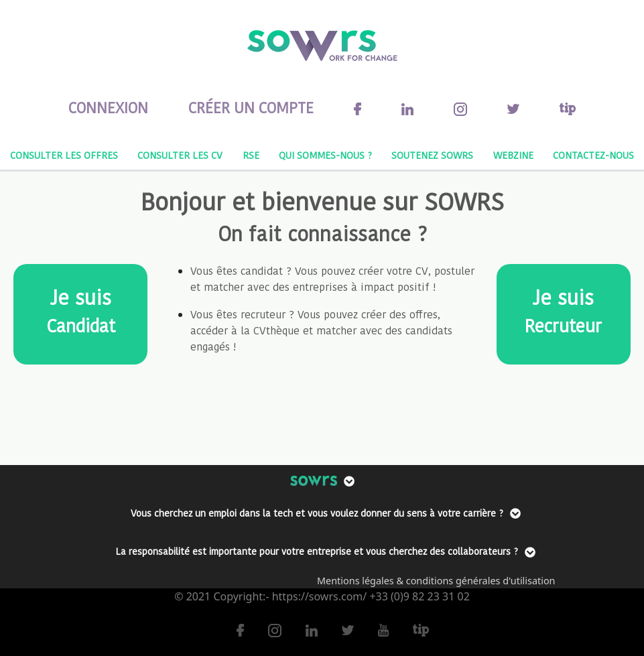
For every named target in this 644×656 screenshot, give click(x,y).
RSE (251, 155)
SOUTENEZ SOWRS (432, 155)
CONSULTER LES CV (180, 155)
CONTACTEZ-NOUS (593, 155)
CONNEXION (108, 108)
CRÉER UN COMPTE (251, 108)
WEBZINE (513, 155)
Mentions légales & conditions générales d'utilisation (436, 581)
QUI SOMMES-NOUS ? (325, 155)
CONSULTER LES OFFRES (64, 155)
